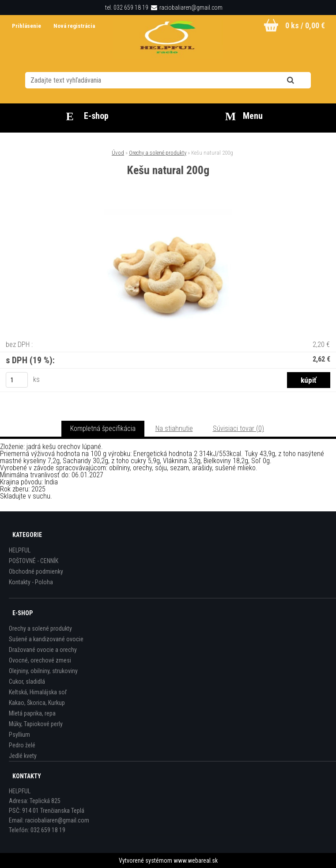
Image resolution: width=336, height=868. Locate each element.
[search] (301, 80)
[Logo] (168, 39)
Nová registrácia (74, 26)
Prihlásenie (27, 26)
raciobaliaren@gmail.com (191, 8)
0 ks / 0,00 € (305, 25)
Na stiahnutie (174, 428)
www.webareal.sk (196, 860)
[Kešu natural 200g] (168, 213)
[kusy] (17, 380)
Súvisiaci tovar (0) (238, 428)
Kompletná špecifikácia (103, 428)
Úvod (118, 153)
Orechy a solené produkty (158, 153)
